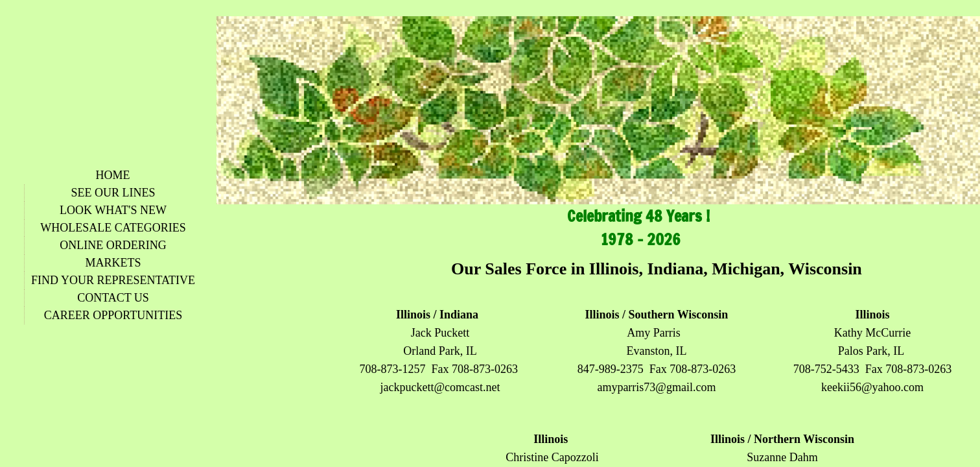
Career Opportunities (113, 315)
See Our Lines (113, 193)
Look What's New (113, 210)
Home (113, 175)
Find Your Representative (113, 280)
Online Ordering (113, 245)
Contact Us (113, 298)
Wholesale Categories (113, 228)
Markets (113, 263)
